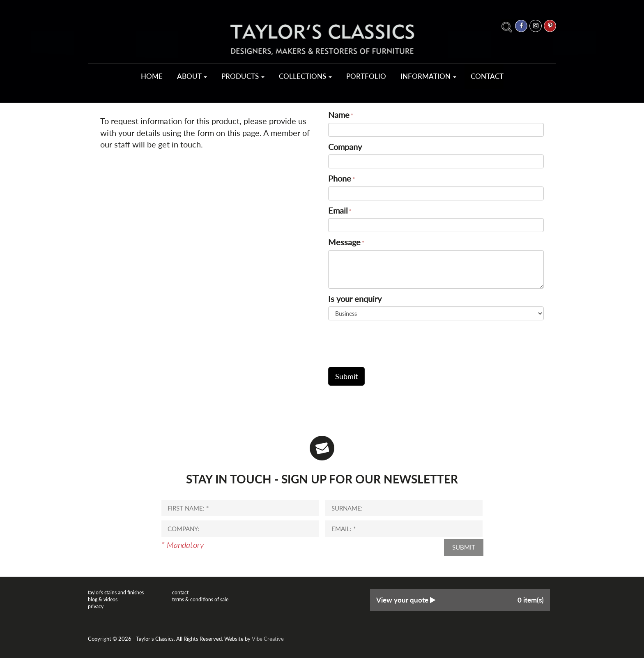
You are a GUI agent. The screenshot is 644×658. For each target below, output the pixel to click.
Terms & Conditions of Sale (200, 599)
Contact (487, 76)
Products (243, 76)
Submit (464, 547)
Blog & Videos (103, 599)
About (192, 76)
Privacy (96, 606)
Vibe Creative (268, 639)
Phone (340, 178)
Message (344, 242)
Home (152, 76)
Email (338, 210)
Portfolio (366, 76)
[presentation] (391, 341)
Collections (305, 76)
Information (428, 76)
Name (339, 115)
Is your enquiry (355, 299)
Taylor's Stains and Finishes (116, 592)
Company (345, 147)
